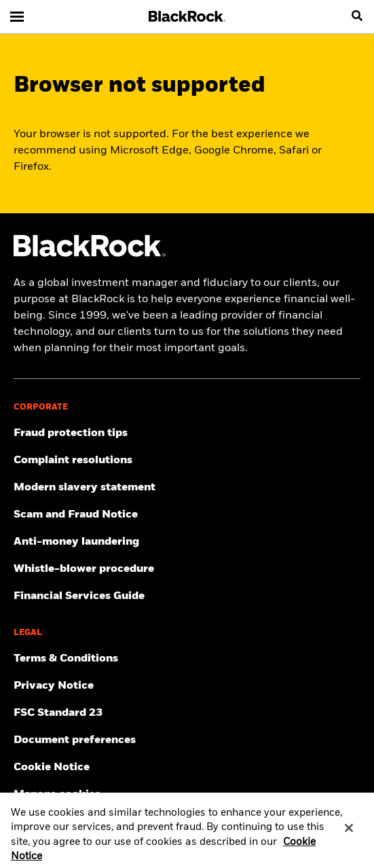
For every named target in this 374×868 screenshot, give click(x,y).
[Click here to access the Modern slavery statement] (187, 488)
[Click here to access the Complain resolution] (187, 460)
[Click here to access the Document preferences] (187, 740)
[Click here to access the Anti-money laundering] (187, 542)
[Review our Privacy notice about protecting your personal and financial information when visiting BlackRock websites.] (187, 686)
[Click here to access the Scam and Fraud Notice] (187, 515)
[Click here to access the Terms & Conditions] (187, 659)
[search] (357, 16)
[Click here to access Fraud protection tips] (187, 433)
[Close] (349, 832)
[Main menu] (17, 16)
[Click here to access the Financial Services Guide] (187, 596)
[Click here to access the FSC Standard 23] (187, 713)
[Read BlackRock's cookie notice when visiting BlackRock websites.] (187, 767)
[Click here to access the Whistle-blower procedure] (187, 569)
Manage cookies (57, 795)
